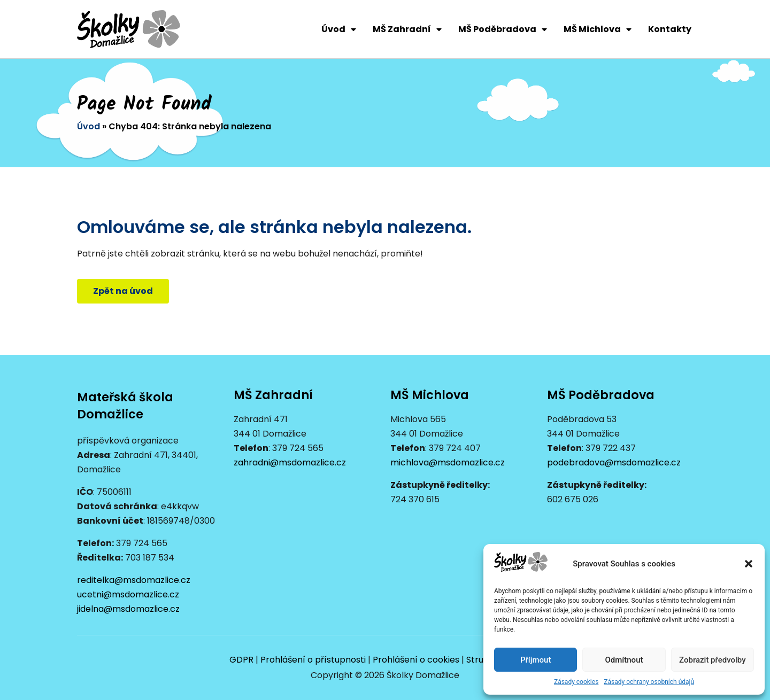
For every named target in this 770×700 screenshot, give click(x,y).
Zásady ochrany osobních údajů (649, 682)
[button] (749, 564)
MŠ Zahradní (407, 29)
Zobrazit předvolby (713, 660)
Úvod (339, 29)
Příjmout (536, 660)
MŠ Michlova (598, 29)
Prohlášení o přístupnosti (313, 660)
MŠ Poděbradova (503, 29)
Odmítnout (624, 660)
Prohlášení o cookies (416, 660)
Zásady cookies (576, 682)
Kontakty (670, 29)
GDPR (241, 660)
